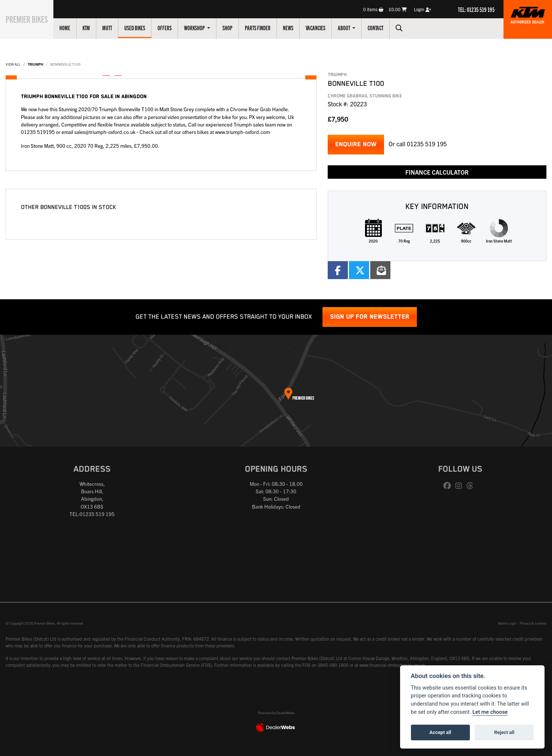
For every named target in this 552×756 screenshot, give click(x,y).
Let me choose (490, 712)
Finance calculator (437, 172)
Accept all (440, 732)
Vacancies (324, 28)
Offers (173, 28)
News (296, 28)
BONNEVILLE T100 (66, 64)
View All (13, 64)
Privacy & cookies (533, 623)
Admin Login (507, 623)
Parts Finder (266, 28)
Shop (236, 28)
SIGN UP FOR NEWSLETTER (370, 317)
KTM (94, 28)
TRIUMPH (35, 64)
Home (73, 28)
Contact (384, 28)
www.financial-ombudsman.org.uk (392, 665)
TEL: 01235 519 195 (476, 9)
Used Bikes (143, 28)
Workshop (203, 28)
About (353, 28)
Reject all (504, 732)
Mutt (115, 28)
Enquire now (356, 145)
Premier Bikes (31, 18)
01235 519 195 (427, 144)
